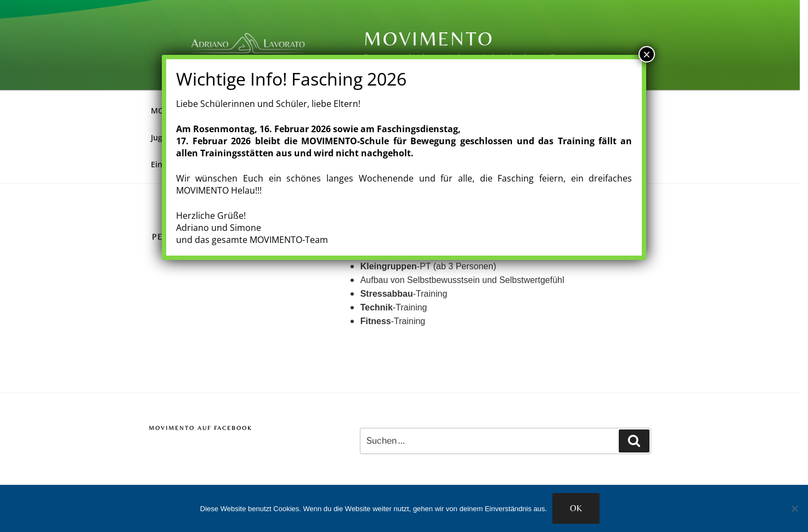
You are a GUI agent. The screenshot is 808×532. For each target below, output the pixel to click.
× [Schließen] (647, 54)
